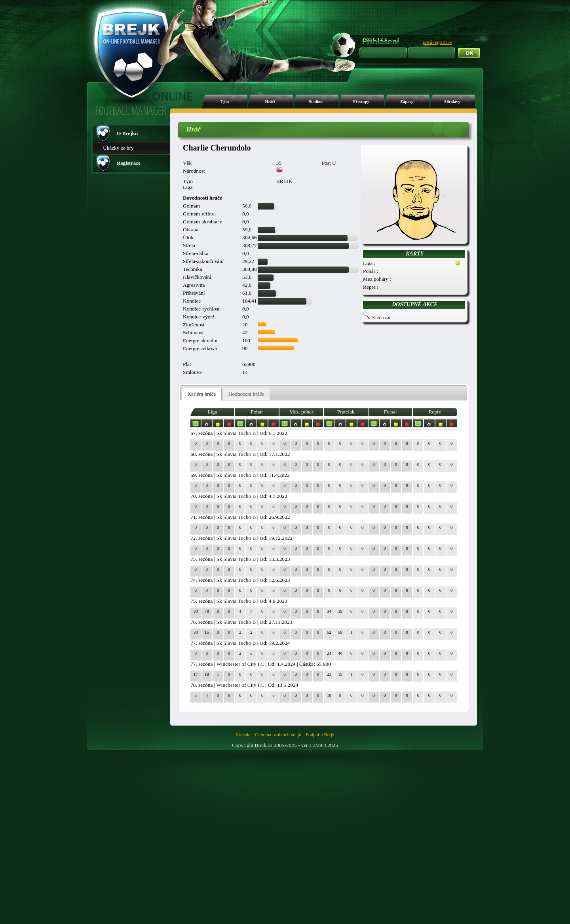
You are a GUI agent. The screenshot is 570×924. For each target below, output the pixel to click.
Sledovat (381, 317)
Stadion (316, 102)
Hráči (270, 102)
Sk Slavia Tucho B (236, 433)
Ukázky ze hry (118, 148)
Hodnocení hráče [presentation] (246, 394)
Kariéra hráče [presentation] (201, 394)
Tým (225, 102)
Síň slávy (452, 102)
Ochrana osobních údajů (278, 735)
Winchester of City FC (240, 664)
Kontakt (243, 735)
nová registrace (438, 42)
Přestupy (361, 102)
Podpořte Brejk (320, 735)
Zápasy (407, 102)
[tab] (202, 394)
